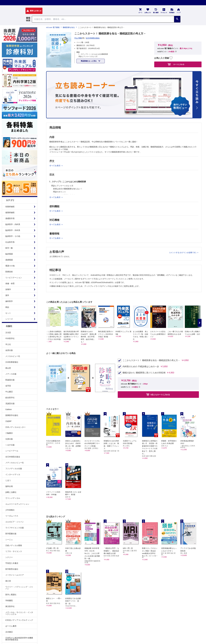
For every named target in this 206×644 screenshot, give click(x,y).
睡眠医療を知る (69, 27)
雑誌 (7, 307)
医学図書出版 (11, 534)
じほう (8, 480)
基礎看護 (9, 260)
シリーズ (9, 319)
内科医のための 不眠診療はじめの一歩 (141, 367)
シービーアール (12, 451)
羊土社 (8, 344)
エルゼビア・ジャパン (15, 522)
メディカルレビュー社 (15, 463)
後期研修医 (10, 213)
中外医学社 (10, 338)
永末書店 (9, 632)
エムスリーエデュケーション (17, 504)
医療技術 (9, 272)
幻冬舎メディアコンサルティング (19, 620)
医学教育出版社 (12, 569)
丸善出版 (9, 439)
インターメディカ (13, 474)
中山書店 (9, 392)
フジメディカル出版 (14, 469)
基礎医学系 (10, 218)
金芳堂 (8, 386)
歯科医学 (9, 301)
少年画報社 (10, 510)
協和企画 (9, 486)
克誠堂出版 (10, 403)
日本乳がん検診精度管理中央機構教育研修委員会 (19, 639)
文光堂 (8, 333)
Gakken (9, 409)
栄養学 (8, 289)
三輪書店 (9, 433)
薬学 (7, 295)
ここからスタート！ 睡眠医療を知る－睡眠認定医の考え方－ (151, 360)
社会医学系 (10, 242)
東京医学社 (10, 606)
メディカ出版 (11, 374)
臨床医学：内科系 (13, 224)
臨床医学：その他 (13, 236)
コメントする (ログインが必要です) (183, 253)
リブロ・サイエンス (14, 551)
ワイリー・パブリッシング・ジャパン (19, 588)
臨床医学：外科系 (13, 230)
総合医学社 (10, 398)
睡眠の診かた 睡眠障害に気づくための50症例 (144, 373)
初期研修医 (10, 207)
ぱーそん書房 (11, 626)
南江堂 (8, 581)
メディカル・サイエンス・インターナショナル (19, 613)
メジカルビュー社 (13, 356)
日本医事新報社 (12, 362)
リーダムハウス (12, 516)
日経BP (8, 421)
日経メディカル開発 (14, 545)
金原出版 (9, 350)
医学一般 (9, 248)
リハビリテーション (14, 278)
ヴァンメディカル (13, 498)
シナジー (9, 557)
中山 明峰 (78, 38)
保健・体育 (10, 283)
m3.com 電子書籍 (53, 27)
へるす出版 (10, 445)
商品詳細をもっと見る (89, 61)
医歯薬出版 (10, 380)
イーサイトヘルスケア (15, 575)
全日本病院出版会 (13, 457)
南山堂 (8, 368)
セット (8, 313)
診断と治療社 (11, 492)
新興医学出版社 (12, 415)
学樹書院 (9, 600)
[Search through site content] (103, 19)
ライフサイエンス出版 (15, 528)
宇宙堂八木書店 (12, 563)
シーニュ (9, 540)
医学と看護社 (11, 595)
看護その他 (10, 266)
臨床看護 (9, 254)
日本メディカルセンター (16, 427)
